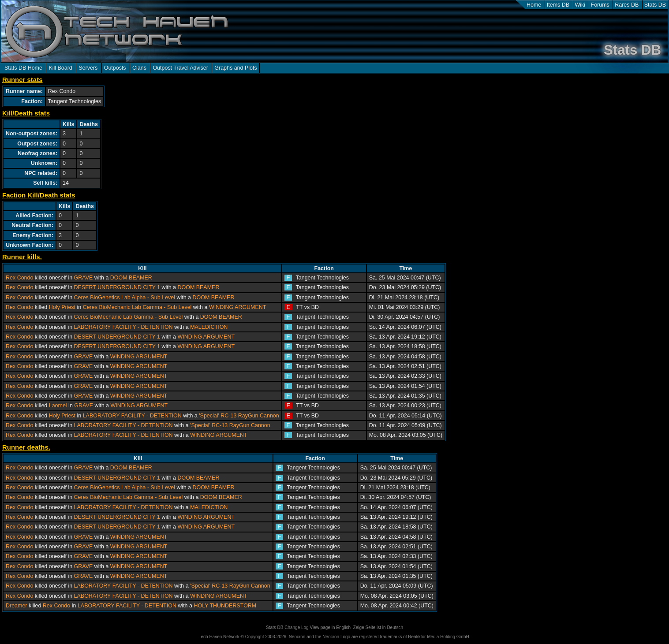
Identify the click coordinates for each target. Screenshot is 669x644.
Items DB (558, 5)
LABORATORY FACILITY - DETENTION (123, 327)
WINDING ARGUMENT (238, 307)
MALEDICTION (209, 327)
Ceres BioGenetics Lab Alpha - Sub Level (125, 298)
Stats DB (655, 5)
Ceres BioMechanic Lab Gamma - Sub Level (137, 307)
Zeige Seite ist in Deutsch (378, 627)
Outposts (115, 68)
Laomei (58, 406)
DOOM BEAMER (131, 278)
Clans (139, 68)
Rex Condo (19, 278)
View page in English (330, 627)
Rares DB (627, 5)
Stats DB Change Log (287, 627)
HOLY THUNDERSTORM (225, 606)
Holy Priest (62, 307)
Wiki (580, 5)
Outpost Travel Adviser (180, 68)
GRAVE (84, 278)
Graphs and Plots (235, 68)
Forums (600, 5)
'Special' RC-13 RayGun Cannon (239, 416)
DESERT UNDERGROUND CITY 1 (117, 287)
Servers (88, 68)
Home (534, 5)
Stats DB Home (23, 68)
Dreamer (17, 606)
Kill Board (60, 68)
